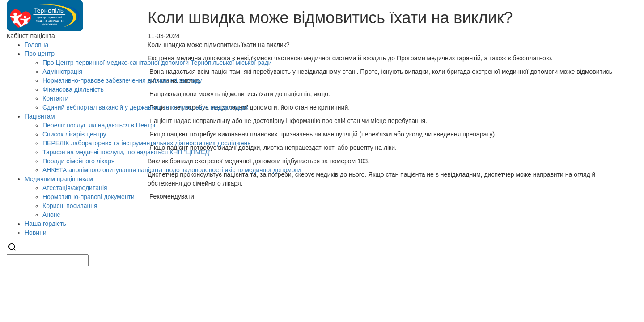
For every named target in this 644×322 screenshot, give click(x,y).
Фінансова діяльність (73, 89)
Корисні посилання (70, 206)
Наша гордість (45, 224)
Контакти (55, 98)
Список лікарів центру (74, 134)
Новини (36, 233)
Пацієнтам (40, 116)
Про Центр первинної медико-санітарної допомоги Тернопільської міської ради (157, 63)
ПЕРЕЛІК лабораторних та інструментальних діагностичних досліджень (146, 143)
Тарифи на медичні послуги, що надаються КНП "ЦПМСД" (127, 152)
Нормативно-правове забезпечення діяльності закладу (122, 80)
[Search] (12, 250)
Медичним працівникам (59, 179)
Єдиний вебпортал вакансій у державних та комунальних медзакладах (146, 107)
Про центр (40, 54)
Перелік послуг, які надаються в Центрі (99, 125)
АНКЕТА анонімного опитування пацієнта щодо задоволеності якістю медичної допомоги (172, 170)
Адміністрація (62, 72)
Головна (36, 45)
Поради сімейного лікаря (78, 161)
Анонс (51, 215)
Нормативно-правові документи (89, 197)
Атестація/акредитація (75, 188)
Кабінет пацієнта (31, 36)
